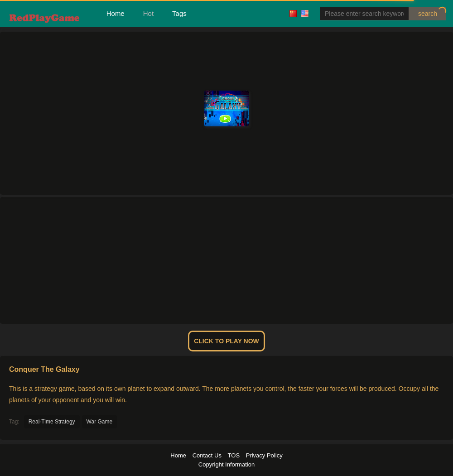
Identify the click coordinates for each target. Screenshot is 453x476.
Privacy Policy (264, 455)
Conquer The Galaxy (44, 369)
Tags (179, 13)
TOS (234, 455)
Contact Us (207, 455)
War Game (100, 422)
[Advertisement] (226, 260)
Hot (148, 13)
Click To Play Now (226, 341)
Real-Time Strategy (52, 422)
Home (116, 13)
